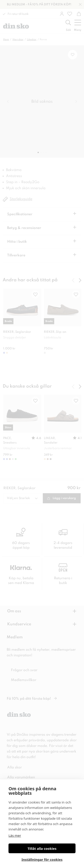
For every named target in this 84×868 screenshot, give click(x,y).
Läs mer (15, 835)
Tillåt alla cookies (42, 848)
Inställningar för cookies (42, 859)
